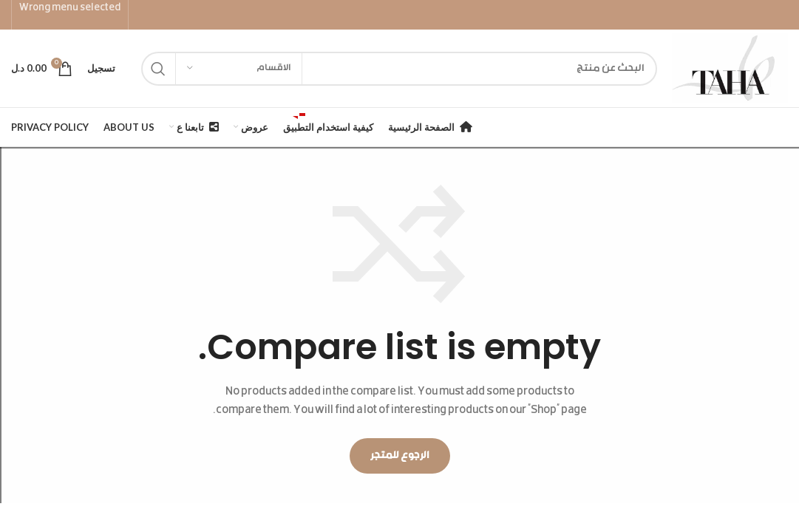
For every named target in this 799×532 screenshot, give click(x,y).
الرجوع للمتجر (400, 456)
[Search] (399, 69)
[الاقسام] (239, 69)
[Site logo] (730, 69)
